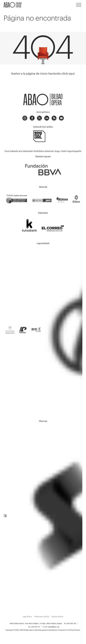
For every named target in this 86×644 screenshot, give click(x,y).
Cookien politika (57, 616)
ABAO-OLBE (13, 5)
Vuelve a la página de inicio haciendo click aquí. (43, 74)
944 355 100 (72, 623)
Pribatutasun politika (42, 616)
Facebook (32, 118)
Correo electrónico (61, 118)
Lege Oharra (27, 616)
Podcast (54, 118)
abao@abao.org (54, 627)
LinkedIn (47, 118)
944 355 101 (36, 627)
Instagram (25, 118)
